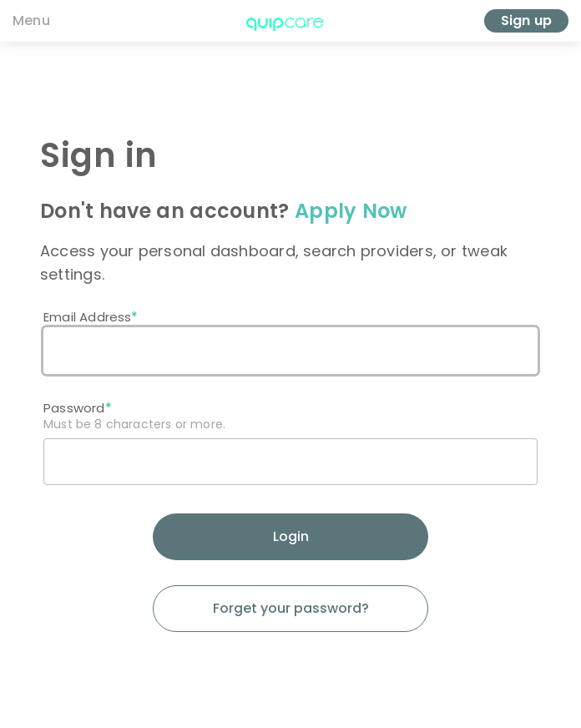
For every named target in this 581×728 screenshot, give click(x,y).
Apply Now (351, 211)
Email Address (87, 317)
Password (74, 408)
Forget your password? (291, 608)
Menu (31, 20)
